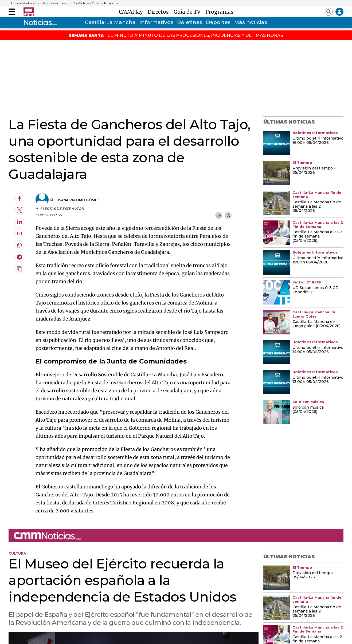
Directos (160, 12)
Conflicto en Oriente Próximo (95, 3)
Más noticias (251, 22)
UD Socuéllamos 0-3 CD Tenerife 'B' (316, 290)
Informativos (156, 22)
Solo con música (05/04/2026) (308, 410)
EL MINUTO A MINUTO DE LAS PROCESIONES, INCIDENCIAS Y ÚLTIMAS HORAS (195, 35)
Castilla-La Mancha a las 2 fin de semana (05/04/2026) (317, 236)
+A (218, 216)
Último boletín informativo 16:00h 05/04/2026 (318, 141)
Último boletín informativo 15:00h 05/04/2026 (318, 260)
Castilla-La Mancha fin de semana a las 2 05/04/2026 (317, 207)
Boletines (190, 22)
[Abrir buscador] (329, 12)
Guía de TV (188, 12)
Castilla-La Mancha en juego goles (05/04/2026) (316, 324)
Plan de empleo (55, 3)
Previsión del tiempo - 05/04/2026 (314, 171)
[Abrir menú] (12, 12)
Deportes (218, 22)
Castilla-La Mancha (110, 22)
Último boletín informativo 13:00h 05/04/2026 (318, 380)
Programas (219, 12)
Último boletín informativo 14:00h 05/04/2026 (318, 350)
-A (228, 216)
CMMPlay (132, 12)
